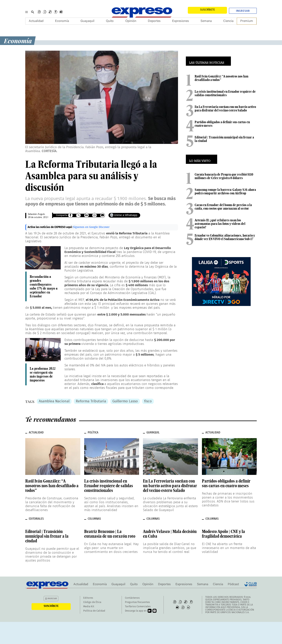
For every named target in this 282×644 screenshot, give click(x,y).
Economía (62, 21)
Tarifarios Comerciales (138, 607)
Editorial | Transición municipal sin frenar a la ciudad (224, 139)
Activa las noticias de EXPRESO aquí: (50, 227)
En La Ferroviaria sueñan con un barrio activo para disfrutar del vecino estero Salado (225, 109)
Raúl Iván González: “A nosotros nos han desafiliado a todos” (221, 78)
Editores (88, 598)
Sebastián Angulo (36, 214)
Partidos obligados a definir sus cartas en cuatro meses (222, 124)
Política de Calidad (94, 611)
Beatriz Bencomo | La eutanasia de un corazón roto (110, 534)
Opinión (131, 21)
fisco (148, 401)
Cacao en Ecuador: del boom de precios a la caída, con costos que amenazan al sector (223, 207)
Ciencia (228, 21)
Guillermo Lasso (125, 401)
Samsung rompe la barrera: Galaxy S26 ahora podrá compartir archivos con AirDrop (225, 191)
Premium (247, 21)
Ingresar (243, 11)
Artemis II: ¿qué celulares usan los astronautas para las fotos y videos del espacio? (220, 224)
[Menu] (27, 12)
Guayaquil (87, 21)
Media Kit (89, 607)
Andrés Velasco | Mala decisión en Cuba (170, 534)
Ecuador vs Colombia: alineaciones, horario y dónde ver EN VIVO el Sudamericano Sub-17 (225, 237)
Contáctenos (132, 598)
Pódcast (233, 584)
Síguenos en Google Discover (91, 227)
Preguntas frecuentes (137, 602)
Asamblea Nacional (54, 401)
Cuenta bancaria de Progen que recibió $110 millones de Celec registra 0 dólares (224, 176)
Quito (110, 21)
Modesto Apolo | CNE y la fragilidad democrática (223, 534)
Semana (206, 21)
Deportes (154, 21)
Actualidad (36, 21)
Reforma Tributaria (91, 401)
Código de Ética (92, 602)
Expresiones (181, 21)
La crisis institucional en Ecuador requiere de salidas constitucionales (225, 93)
